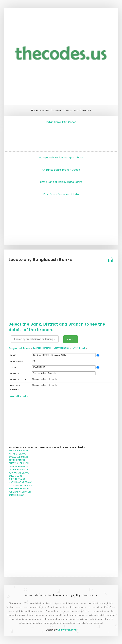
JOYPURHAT (79, 348)
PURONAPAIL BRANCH (20, 492)
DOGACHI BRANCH (18, 470)
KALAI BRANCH (16, 476)
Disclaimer (56, 110)
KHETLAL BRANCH (17, 479)
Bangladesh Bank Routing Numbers (61, 158)
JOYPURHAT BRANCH (20, 473)
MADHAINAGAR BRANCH (21, 482)
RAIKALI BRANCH (17, 495)
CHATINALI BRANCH (19, 463)
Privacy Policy (71, 110)
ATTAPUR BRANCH (18, 454)
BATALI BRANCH (17, 460)
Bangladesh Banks (19, 348)
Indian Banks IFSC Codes (61, 122)
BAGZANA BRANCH (18, 457)
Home (34, 110)
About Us (44, 110)
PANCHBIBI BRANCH (19, 489)
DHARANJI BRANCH (18, 466)
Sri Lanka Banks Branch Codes (61, 170)
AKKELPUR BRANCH (18, 451)
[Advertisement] (61, 139)
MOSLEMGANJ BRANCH (21, 485)
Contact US (85, 110)
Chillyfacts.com (67, 630)
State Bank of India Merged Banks (61, 182)
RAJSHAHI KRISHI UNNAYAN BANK (51, 348)
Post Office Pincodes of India (61, 194)
